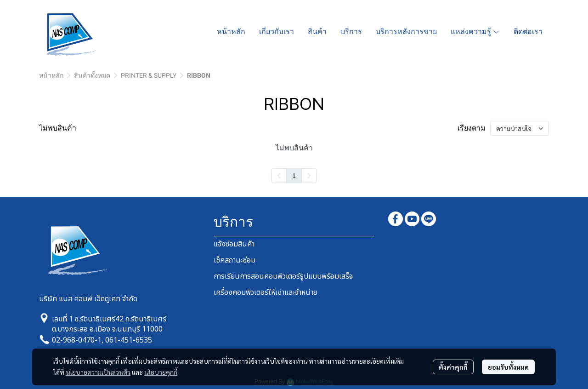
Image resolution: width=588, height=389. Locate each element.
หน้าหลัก (51, 75)
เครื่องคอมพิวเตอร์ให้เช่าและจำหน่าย (266, 292)
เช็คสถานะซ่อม (235, 260)
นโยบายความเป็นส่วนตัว (98, 372)
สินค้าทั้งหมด (92, 75)
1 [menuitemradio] (294, 175)
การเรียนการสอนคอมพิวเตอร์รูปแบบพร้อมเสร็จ (283, 276)
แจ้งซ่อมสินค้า (234, 244)
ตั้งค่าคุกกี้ (453, 367)
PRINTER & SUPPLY (149, 75)
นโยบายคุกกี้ (161, 372)
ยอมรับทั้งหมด (508, 367)
